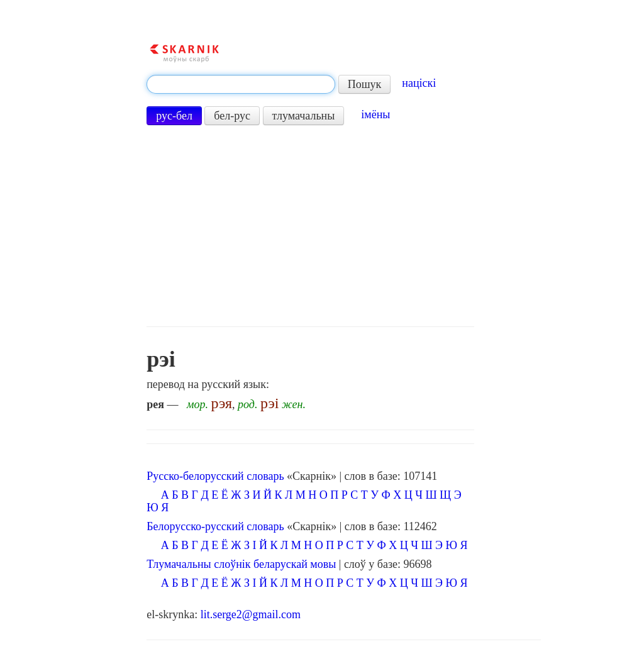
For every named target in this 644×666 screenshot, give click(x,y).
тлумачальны (304, 116)
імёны (375, 114)
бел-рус (232, 116)
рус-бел (174, 116)
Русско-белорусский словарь (215, 476)
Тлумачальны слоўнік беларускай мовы (241, 564)
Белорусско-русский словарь (215, 526)
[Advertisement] (310, 226)
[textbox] (241, 84)
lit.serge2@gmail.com (251, 614)
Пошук (365, 84)
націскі (419, 83)
